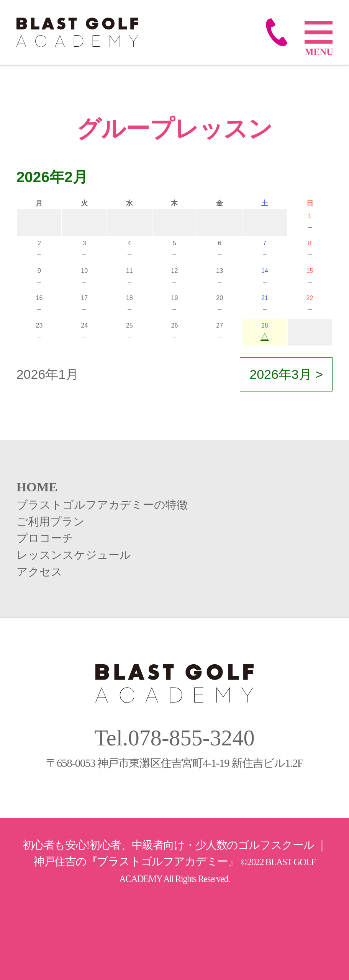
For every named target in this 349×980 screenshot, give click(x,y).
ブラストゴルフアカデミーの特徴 (102, 505)
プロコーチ (45, 538)
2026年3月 (281, 374)
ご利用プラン (51, 522)
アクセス (39, 572)
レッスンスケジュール (74, 555)
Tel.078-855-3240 (174, 738)
